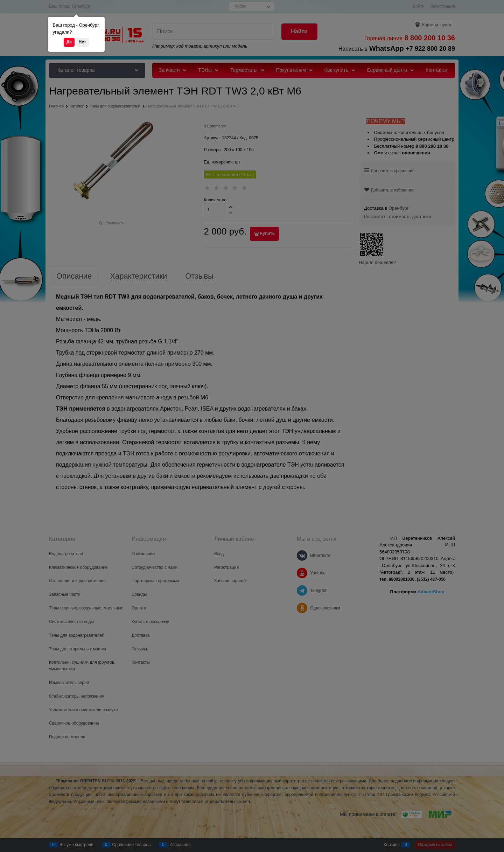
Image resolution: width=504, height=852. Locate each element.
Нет (82, 42)
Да (69, 42)
